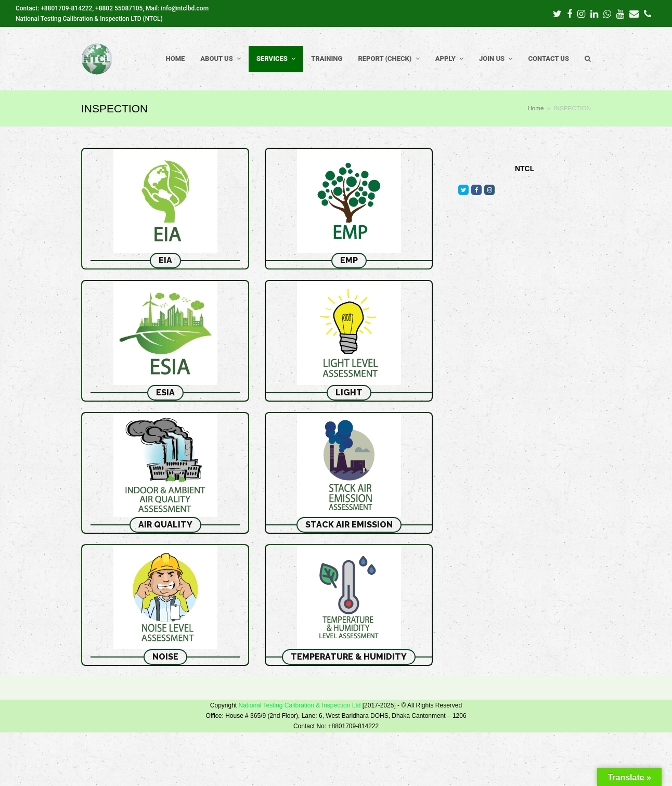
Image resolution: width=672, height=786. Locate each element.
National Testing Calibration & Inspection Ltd (299, 705)
